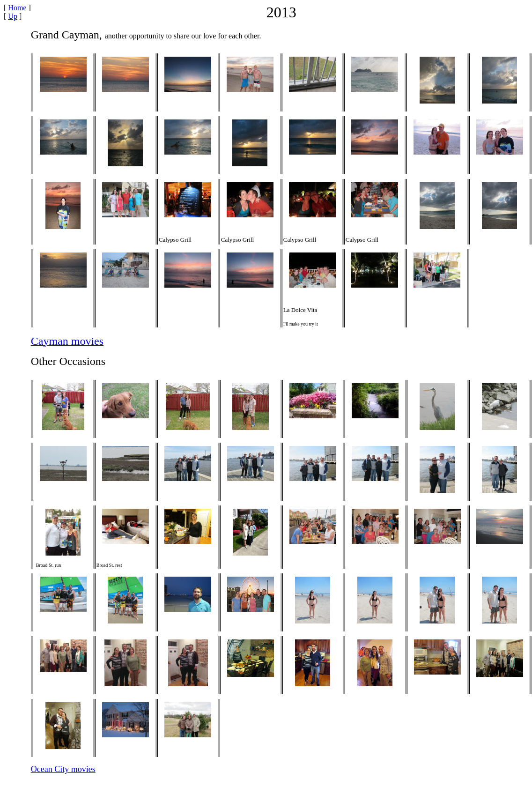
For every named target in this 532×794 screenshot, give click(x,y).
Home (17, 8)
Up (13, 16)
